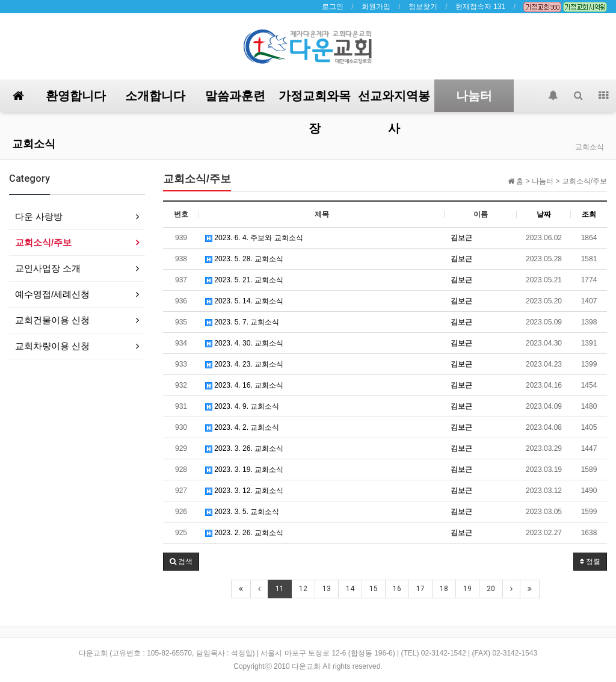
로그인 (333, 7)
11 (280, 589)
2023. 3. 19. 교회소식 (244, 470)
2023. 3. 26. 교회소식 (244, 448)
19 (467, 589)
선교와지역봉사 (394, 100)
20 (491, 589)
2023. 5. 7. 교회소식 (242, 322)
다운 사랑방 (39, 216)
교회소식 (34, 144)
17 (420, 589)
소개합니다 (155, 96)
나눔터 (474, 96)
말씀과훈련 (235, 96)
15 (374, 589)
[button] (181, 562)
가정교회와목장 (315, 100)
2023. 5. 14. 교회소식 (244, 301)
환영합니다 (76, 96)
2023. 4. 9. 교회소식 (242, 406)
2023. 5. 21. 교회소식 (244, 280)
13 (327, 589)
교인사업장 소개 (48, 268)
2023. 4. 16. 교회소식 (244, 385)
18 (444, 589)
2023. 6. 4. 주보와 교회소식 (254, 238)
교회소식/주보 (43, 242)
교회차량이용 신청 (52, 346)
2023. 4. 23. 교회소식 (244, 364)
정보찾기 (423, 7)
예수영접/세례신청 (52, 294)
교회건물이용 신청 (52, 320)
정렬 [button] (590, 562)
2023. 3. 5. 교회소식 (242, 512)
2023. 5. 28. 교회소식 (244, 259)
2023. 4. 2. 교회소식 (242, 427)
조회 (589, 214)
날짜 (544, 214)
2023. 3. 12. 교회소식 (244, 491)
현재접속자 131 (480, 7)
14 (350, 589)
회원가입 (376, 7)
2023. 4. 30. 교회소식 (244, 343)
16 (397, 589)
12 (303, 589)
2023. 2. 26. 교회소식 (244, 533)
